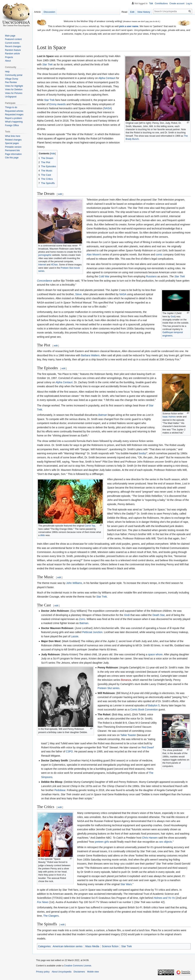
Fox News (43, 902)
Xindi (127, 615)
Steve (79, 294)
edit (60, 194)
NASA (108, 108)
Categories (44, 946)
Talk (151, 3)
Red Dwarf (148, 747)
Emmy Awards (57, 104)
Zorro (82, 619)
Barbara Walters (90, 355)
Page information (13, 154)
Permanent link (12, 150)
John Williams (74, 583)
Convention (151, 709)
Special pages (12, 143)
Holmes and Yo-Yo (164, 898)
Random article (12, 54)
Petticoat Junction (92, 632)
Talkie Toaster (128, 735)
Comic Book (137, 709)
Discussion (49, 12)
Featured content (13, 39)
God (173, 317)
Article (37, 12)
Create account (177, 3)
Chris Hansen (150, 838)
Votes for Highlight (14, 86)
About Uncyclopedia (62, 972)
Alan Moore (93, 254)
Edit (132, 12)
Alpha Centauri (107, 78)
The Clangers (51, 916)
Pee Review (11, 82)
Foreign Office (12, 125)
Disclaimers (79, 972)
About (8, 61)
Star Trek (48, 64)
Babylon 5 (154, 705)
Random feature (13, 50)
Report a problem (14, 118)
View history (144, 12)
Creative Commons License (78, 966)
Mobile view (93, 972)
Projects (9, 57)
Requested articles (14, 111)
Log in (189, 3)
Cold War (104, 276)
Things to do (11, 107)
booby (142, 453)
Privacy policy (43, 972)
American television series (68, 946)
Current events (12, 43)
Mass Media (92, 946)
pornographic (45, 255)
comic (159, 254)
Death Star (159, 615)
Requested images (14, 115)
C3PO (69, 751)
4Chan (54, 265)
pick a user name (129, 26)
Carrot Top (90, 526)
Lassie (75, 636)
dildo (42, 535)
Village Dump (11, 79)
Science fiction (110, 946)
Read (124, 12)
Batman (103, 415)
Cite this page (12, 158)
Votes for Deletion (14, 89)
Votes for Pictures (14, 93)
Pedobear (60, 790)
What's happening (14, 122)
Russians (151, 276)
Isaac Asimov (169, 417)
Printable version (13, 147)
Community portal (14, 75)
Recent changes (13, 46)
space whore (155, 654)
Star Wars (126, 884)
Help (7, 72)
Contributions (161, 3)
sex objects (166, 842)
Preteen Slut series (109, 688)
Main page (10, 36)
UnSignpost (11, 97)
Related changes (13, 140)
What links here (13, 136)
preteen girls (102, 842)
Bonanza (126, 680)
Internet (42, 265)
